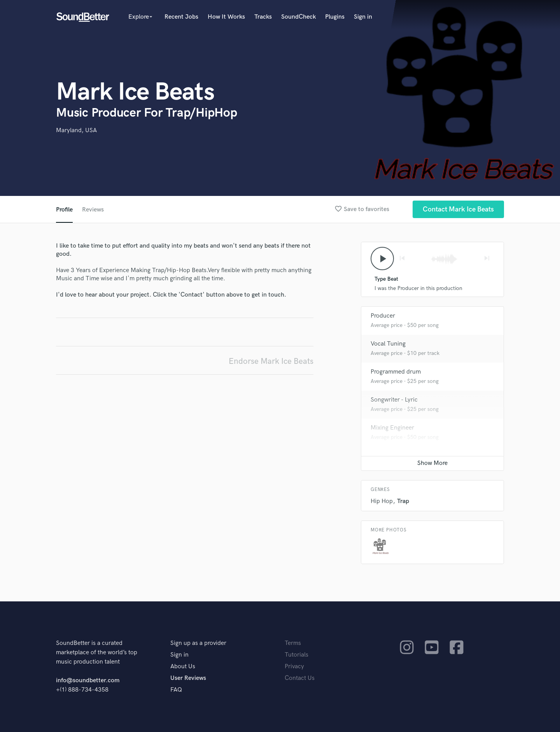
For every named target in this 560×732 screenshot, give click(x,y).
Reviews (93, 210)
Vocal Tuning (388, 344)
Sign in (363, 17)
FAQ (176, 690)
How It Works (226, 17)
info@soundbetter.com (88, 680)
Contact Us (300, 678)
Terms (293, 643)
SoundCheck (298, 17)
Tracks (263, 17)
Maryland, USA (76, 130)
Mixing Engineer (392, 428)
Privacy (294, 666)
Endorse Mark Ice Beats (271, 361)
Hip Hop (382, 501)
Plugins (335, 17)
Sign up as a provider (198, 643)
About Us (183, 666)
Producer (383, 316)
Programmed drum (396, 372)
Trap (403, 501)
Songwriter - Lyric (394, 400)
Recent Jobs (181, 17)
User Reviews (188, 678)
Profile (64, 210)
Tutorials (297, 655)
